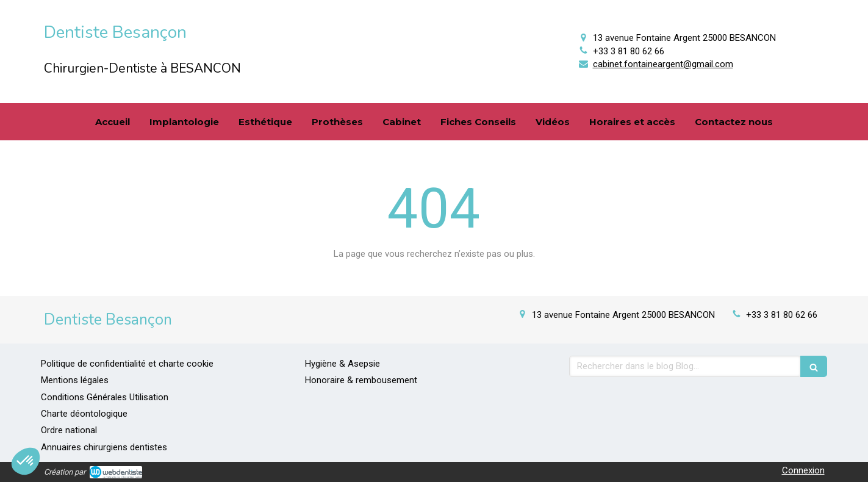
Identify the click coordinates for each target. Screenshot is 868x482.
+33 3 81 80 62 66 (629, 51)
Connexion (803, 470)
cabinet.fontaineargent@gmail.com (663, 64)
